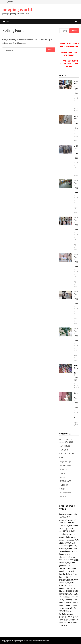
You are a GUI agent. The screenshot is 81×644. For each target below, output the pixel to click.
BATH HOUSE (65, 446)
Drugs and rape (65, 462)
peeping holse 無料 (67, 571)
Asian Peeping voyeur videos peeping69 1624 (76, 92)
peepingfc (69, 608)
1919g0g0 (73, 577)
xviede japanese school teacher (67, 565)
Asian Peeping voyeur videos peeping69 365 (76, 339)
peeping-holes (65, 537)
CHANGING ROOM (67, 454)
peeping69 (63, 520)
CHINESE (63, 458)
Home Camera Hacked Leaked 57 (76, 373)
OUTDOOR (64, 485)
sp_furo (67, 622)
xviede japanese (70, 546)
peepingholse (65, 617)
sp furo (73, 574)
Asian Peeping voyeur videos (76, 123)
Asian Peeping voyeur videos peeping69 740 (76, 265)
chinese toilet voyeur (67, 557)
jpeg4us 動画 (65, 574)
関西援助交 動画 (66, 580)
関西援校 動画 (69, 531)
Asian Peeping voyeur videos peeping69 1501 (76, 157)
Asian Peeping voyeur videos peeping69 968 (76, 191)
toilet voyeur (64, 563)
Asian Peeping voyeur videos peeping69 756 (76, 228)
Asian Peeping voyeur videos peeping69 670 (76, 302)
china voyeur (71, 568)
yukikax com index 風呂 (69, 560)
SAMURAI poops (66, 614)
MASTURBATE (65, 481)
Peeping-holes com (67, 534)
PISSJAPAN (64, 526)
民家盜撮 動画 (65, 594)
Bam (48, 641)
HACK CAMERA (65, 465)
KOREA (62, 473)
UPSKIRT (63, 497)
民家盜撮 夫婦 (72, 591)
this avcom (74, 526)
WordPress (39, 641)
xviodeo (73, 588)
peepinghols (64, 588)
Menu (7, 22)
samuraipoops (65, 551)
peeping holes (69, 523)
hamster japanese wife (68, 548)
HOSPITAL (63, 469)
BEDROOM (64, 450)
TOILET (62, 489)
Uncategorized (65, 493)
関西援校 (66, 517)
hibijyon (62, 591)
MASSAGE (63, 477)
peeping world (17, 9)
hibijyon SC (64, 577)
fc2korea (67, 602)
